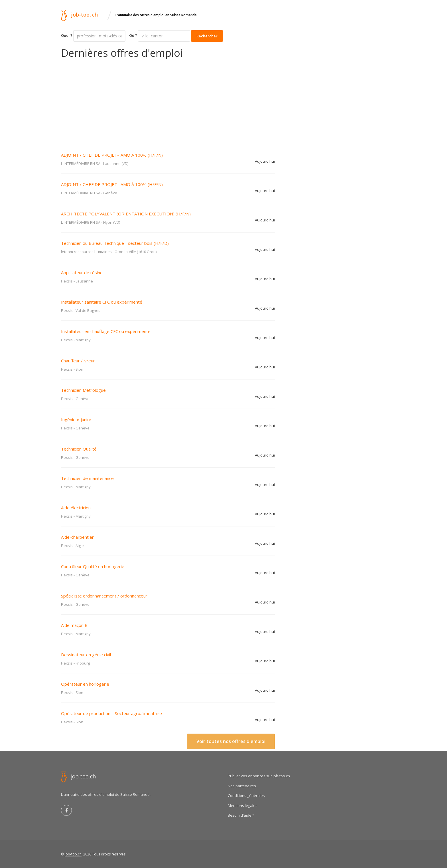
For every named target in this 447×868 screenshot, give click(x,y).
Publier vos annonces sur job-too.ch (259, 776)
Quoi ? (67, 35)
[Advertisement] (168, 102)
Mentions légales (243, 806)
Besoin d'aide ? (241, 815)
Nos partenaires (242, 786)
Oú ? (133, 35)
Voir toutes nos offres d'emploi (231, 741)
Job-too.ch (73, 854)
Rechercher (207, 36)
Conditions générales (246, 796)
